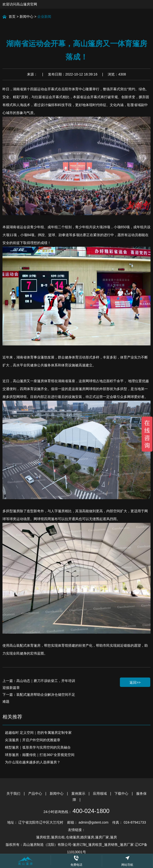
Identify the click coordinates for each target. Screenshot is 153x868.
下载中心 (122, 793)
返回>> (135, 682)
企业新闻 (44, 17)
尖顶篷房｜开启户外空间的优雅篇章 (33, 740)
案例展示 (79, 793)
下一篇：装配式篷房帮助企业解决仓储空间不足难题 (39, 698)
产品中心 (36, 793)
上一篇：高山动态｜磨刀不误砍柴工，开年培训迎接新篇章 (39, 684)
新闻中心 (26, 17)
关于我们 (14, 793)
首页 (12, 17)
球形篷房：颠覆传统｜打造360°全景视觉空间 (40, 755)
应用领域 (100, 793)
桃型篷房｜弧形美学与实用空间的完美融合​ (38, 747)
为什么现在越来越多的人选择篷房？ (33, 762)
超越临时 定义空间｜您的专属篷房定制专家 (38, 733)
